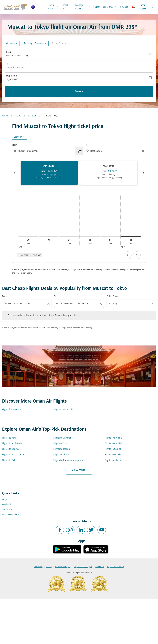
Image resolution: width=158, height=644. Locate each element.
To (7, 64)
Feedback (7, 505)
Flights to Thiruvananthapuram (68, 460)
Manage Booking (83, 7)
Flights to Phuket (61, 455)
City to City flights (63, 567)
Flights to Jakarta (113, 460)
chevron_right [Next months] (143, 173)
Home (5, 116)
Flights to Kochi (10, 438)
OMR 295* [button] (124, 27)
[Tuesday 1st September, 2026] (131, 237)
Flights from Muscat (12, 410)
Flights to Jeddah (62, 449)
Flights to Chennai (62, 438)
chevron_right (137, 255)
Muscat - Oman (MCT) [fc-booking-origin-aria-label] (17, 56)
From (9, 52)
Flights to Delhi (9, 460)
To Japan (32, 116)
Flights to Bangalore (12, 449)
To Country (38, 567)
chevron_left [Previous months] (15, 173)
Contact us (7, 510)
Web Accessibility (10, 515)
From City (99, 567)
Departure (12, 76)
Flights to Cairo (61, 444)
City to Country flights (83, 567)
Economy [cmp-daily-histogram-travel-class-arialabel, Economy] (18, 137)
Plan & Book (54, 7)
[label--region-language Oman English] (143, 7)
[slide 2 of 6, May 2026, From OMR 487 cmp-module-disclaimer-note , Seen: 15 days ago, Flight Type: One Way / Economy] (109, 173)
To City (49, 567)
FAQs (5, 500)
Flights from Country (116, 567)
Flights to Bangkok (114, 444)
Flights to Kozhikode (12, 444)
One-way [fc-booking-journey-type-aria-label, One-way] (10, 43)
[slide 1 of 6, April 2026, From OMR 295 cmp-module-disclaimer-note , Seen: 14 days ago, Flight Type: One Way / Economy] (49, 173)
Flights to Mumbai (113, 438)
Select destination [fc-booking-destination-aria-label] (15, 68)
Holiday (97, 7)
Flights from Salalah (63, 410)
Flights (18, 116)
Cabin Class (112, 296)
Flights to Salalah (113, 449)
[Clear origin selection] (71, 151)
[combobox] (43, 151)
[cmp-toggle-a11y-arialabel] (79, 151)
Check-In (66, 7)
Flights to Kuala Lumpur (14, 455)
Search (79, 91)
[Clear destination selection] (144, 151)
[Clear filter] (48, 304)
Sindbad (124, 7)
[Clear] (151, 54)
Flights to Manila (113, 455)
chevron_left (128, 255)
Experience (111, 7)
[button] (35, 43)
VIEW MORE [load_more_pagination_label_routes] (79, 470)
